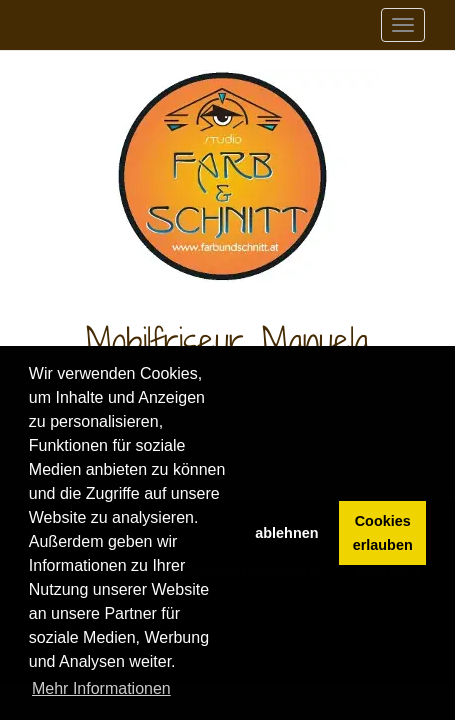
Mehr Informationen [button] (101, 688)
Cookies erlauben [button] (383, 533)
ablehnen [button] (286, 533)
